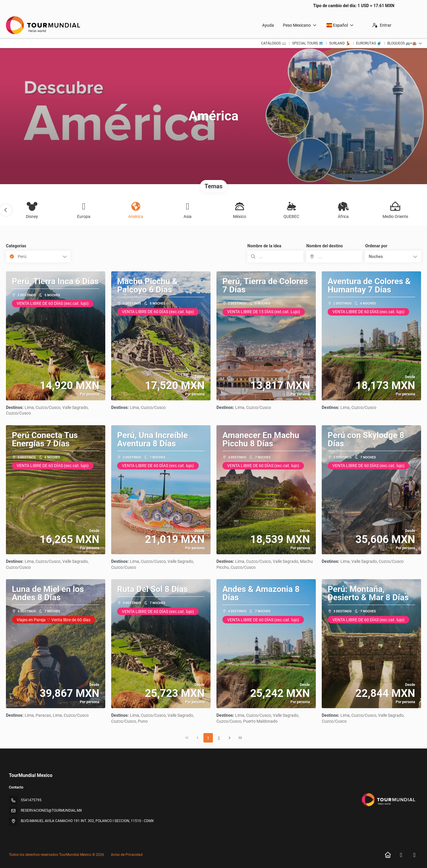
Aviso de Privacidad (127, 855)
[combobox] (334, 257)
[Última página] (240, 738)
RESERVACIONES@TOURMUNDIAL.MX (51, 810)
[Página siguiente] (230, 738)
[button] (6, 210)
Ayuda (268, 25)
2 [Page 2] (219, 738)
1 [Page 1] (208, 738)
